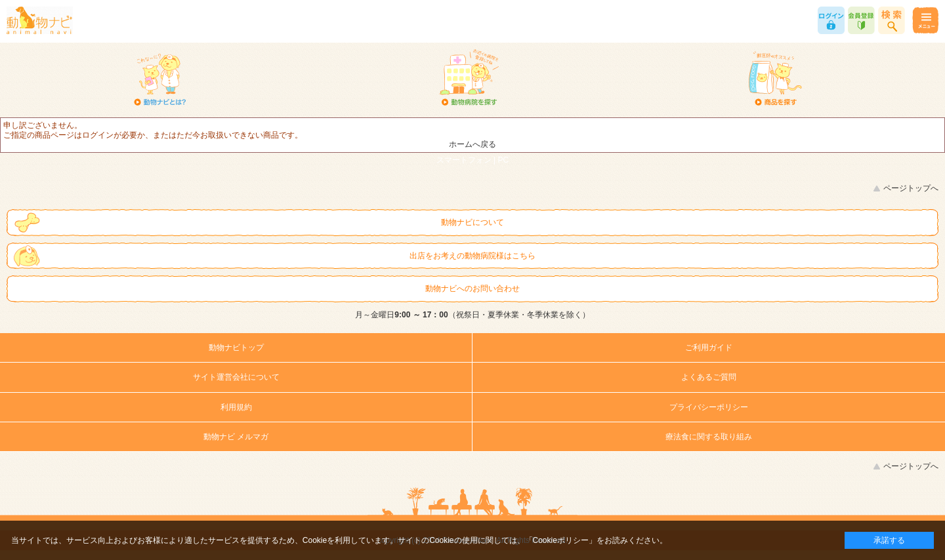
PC (504, 160)
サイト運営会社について (236, 377)
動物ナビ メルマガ (236, 437)
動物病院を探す (468, 79)
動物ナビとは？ (160, 79)
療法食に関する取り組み (709, 437)
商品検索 (892, 20)
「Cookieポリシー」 (561, 540)
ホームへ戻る (472, 144)
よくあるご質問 (709, 377)
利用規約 (236, 407)
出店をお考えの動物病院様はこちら (472, 256)
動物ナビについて (472, 222)
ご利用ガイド (709, 348)
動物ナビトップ (236, 348)
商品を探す (775, 79)
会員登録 (861, 20)
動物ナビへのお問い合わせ (472, 289)
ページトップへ (911, 188)
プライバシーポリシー (709, 407)
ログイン (831, 20)
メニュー (925, 20)
